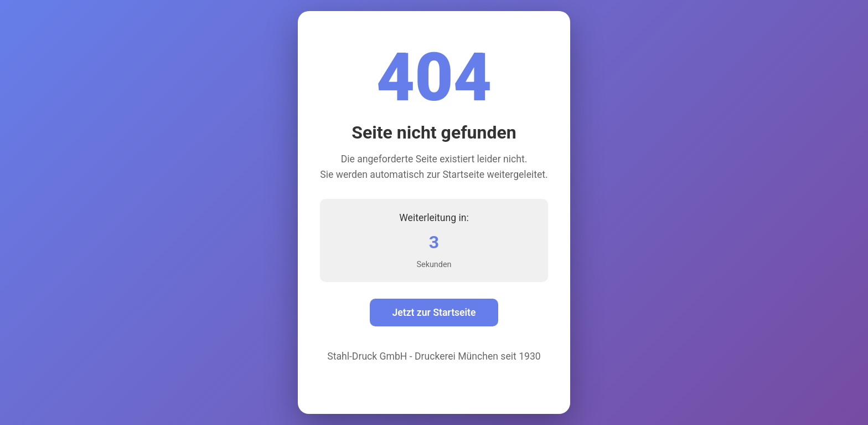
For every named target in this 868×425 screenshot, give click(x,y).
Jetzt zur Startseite (434, 313)
